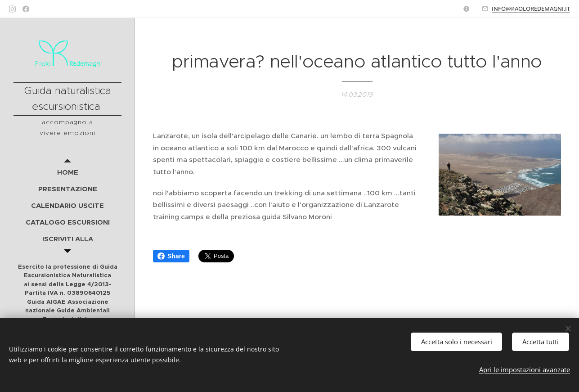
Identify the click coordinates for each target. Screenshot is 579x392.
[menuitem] (67, 172)
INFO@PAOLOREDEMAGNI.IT (531, 9)
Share (171, 256)
